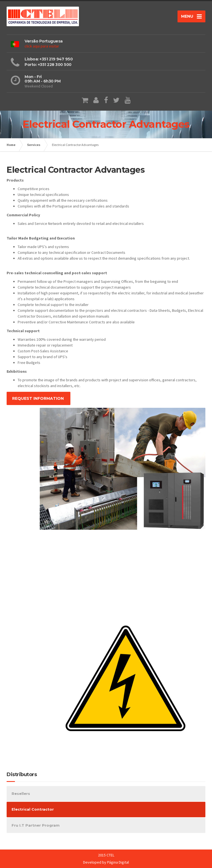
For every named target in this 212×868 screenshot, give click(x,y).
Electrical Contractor (33, 809)
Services (34, 145)
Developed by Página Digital (106, 862)
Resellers (21, 794)
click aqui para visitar (42, 46)
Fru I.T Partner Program (36, 825)
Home (11, 145)
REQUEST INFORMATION (39, 398)
